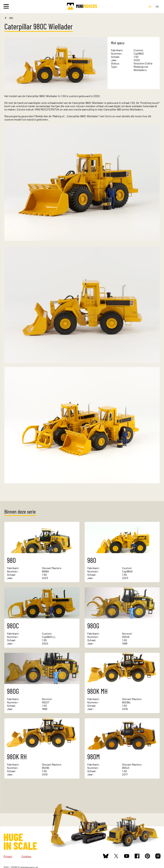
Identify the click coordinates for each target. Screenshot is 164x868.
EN (157, 7)
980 (11, 18)
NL (150, 7)
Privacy (8, 856)
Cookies (26, 856)
